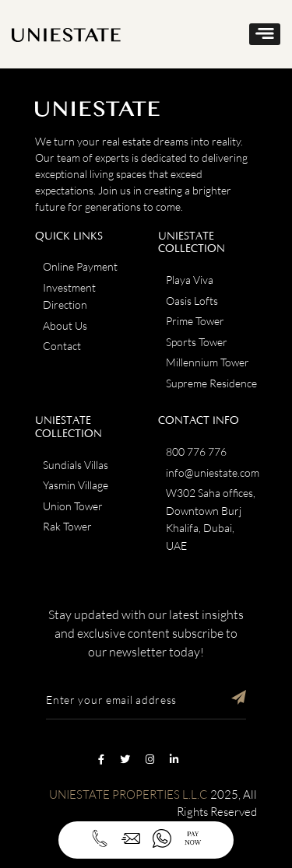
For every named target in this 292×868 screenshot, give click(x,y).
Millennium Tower (208, 362)
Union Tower (73, 506)
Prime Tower (195, 321)
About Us (65, 325)
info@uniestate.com (213, 472)
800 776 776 (196, 451)
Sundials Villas (76, 465)
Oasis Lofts (192, 301)
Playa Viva (190, 280)
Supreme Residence (211, 383)
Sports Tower (197, 342)
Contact (62, 346)
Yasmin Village (76, 485)
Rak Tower (67, 526)
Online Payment (80, 266)
